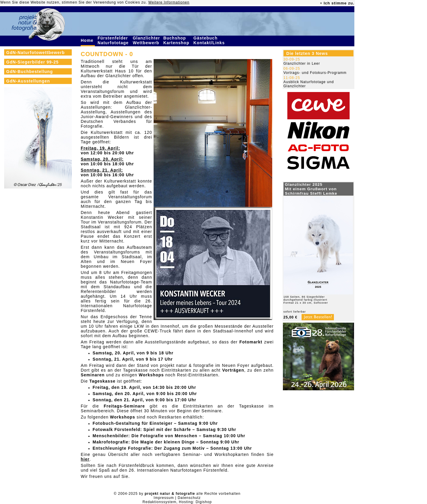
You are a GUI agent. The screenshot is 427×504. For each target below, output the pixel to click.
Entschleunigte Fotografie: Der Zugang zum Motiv (149, 448)
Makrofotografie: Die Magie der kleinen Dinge (144, 442)
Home (88, 40)
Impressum (164, 498)
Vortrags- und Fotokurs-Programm (315, 73)
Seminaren (93, 375)
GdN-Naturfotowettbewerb (35, 53)
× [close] (321, 3)
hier (85, 459)
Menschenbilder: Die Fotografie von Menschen (145, 436)
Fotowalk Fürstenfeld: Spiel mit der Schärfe (142, 429)
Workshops (151, 375)
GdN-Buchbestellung (30, 72)
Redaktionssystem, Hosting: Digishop (177, 502)
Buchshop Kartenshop (177, 40)
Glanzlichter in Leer (302, 64)
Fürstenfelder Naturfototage (114, 40)
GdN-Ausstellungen (28, 81)
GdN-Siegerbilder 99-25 (32, 62)
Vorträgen (233, 370)
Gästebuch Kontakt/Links (210, 40)
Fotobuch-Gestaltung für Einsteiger (133, 423)
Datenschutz (189, 498)
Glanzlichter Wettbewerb (147, 40)
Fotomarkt (251, 342)
